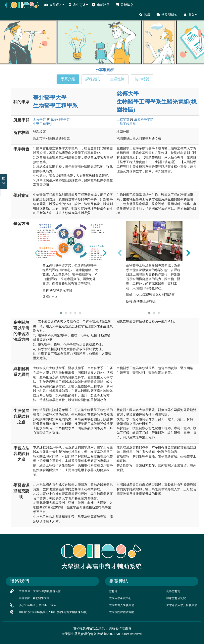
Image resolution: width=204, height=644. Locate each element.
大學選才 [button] (54, 5)
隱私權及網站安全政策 (89, 628)
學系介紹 (68, 79)
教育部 (113, 591)
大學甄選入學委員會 (122, 605)
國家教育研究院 (176, 598)
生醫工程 (43, 124)
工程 (39, 119)
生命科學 (60, 119)
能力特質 (142, 79)
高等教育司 (173, 591)
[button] (61, 313)
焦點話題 (101, 5)
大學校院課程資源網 (122, 612)
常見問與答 (167, 15)
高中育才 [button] (78, 5)
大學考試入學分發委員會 (182, 605)
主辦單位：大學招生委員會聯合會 (40, 591)
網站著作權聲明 (120, 628)
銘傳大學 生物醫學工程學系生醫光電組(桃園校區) (156, 102)
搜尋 (145, 15)
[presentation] (36, 253)
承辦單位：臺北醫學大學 (34, 598)
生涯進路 (117, 79)
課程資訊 (93, 79)
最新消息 (124, 5)
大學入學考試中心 (120, 598)
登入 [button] (190, 15)
